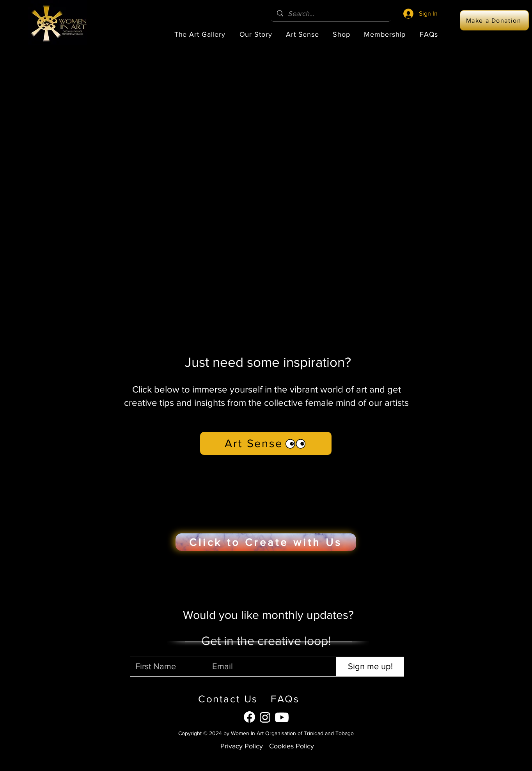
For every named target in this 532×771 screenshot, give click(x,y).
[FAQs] (305, 699)
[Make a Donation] (494, 20)
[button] (200, 34)
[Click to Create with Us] (266, 542)
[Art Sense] (266, 443)
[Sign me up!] (370, 667)
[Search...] (331, 14)
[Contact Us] (225, 699)
